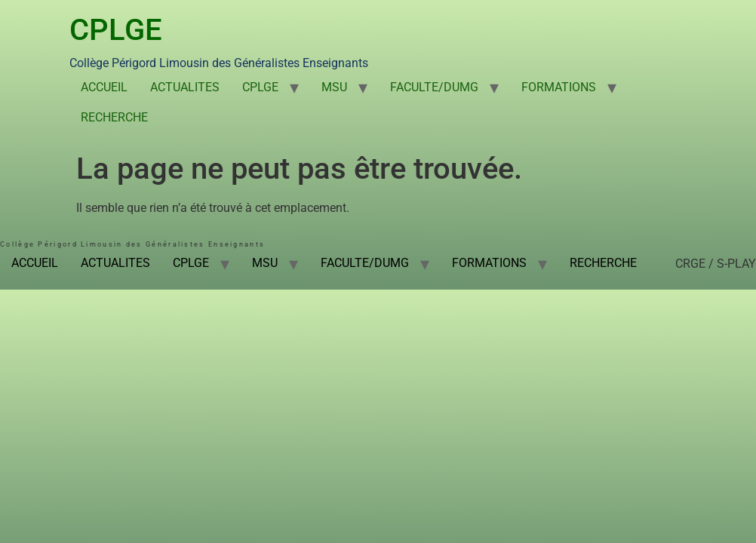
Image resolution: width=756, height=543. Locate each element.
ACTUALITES (185, 87)
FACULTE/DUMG (434, 87)
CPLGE (116, 30)
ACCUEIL (104, 87)
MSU (334, 87)
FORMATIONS (559, 87)
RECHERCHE (114, 117)
